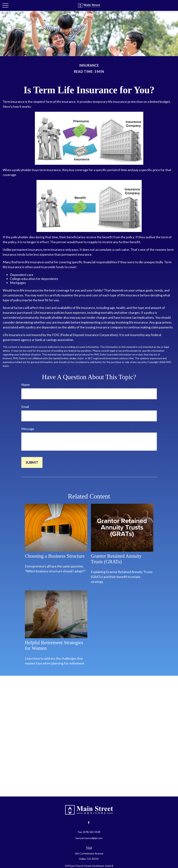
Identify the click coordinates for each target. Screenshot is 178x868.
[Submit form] (32, 462)
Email (25, 407)
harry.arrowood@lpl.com (89, 838)
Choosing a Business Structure (55, 556)
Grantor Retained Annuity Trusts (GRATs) (116, 559)
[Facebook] (89, 822)
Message (28, 429)
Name (26, 385)
